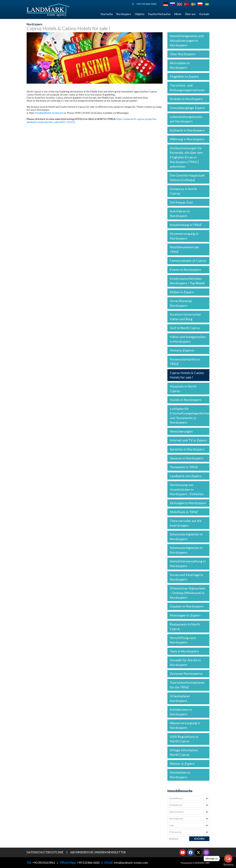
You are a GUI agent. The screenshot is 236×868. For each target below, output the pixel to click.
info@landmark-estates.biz (49, 113)
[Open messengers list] (228, 859)
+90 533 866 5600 (88, 863)
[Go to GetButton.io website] (228, 865)
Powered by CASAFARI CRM (195, 863)
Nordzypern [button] (124, 14)
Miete (178, 14)
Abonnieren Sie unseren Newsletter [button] (98, 852)
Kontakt (204, 14)
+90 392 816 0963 (44, 863)
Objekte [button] (140, 14)
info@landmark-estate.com (131, 863)
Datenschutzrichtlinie (45, 852)
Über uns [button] (190, 14)
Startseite (107, 14)
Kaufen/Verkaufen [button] (159, 14)
